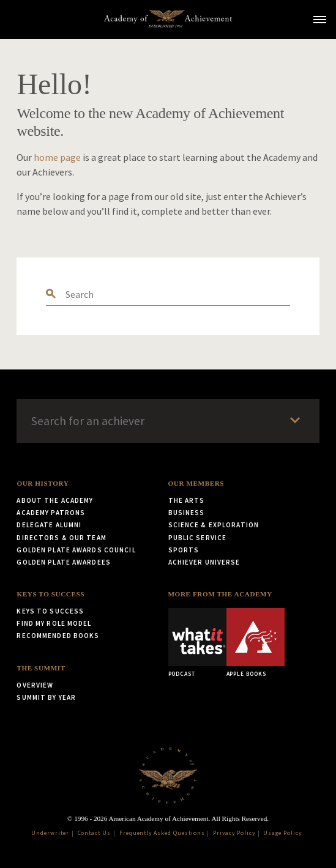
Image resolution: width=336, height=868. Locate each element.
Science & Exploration (214, 525)
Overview (35, 685)
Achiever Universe (204, 562)
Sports (184, 550)
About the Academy (55, 500)
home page (57, 157)
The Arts (187, 500)
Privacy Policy (234, 833)
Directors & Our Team (61, 538)
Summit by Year (46, 697)
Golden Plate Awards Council (76, 550)
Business (187, 513)
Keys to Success (50, 594)
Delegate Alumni (49, 525)
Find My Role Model (54, 623)
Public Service (198, 538)
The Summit (41, 668)
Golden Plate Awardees (64, 562)
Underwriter (50, 833)
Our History (43, 483)
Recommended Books (58, 636)
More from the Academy (220, 594)
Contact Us (95, 833)
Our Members (196, 483)
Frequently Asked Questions (162, 833)
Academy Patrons (51, 513)
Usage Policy (282, 833)
